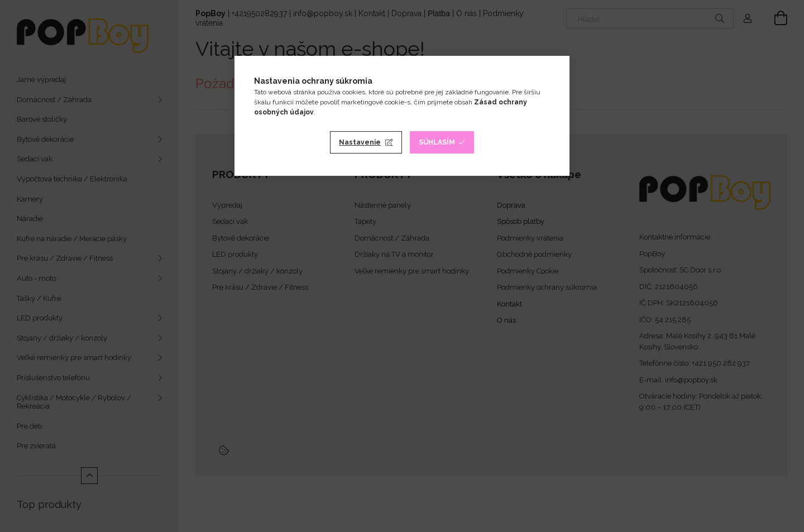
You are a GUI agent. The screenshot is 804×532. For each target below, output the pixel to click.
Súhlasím (437, 142)
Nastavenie (360, 142)
